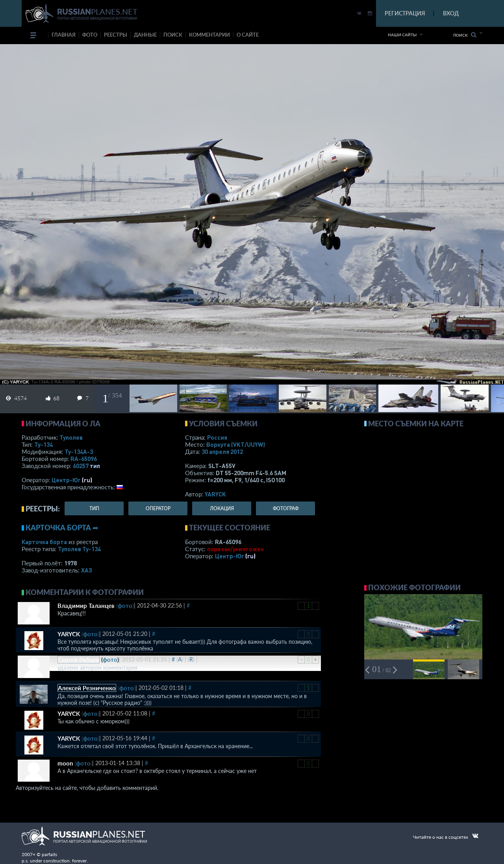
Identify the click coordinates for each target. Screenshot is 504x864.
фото (90, 35)
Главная (64, 35)
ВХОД (451, 13)
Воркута (236, 444)
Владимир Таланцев (86, 606)
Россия (217, 437)
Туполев (71, 437)
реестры (116, 35)
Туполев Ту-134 (79, 549)
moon (65, 763)
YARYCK (215, 494)
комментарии (209, 35)
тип (95, 466)
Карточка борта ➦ (62, 528)
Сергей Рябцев (79, 660)
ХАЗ (87, 570)
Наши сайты (402, 35)
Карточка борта (44, 542)
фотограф (286, 508)
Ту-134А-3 (79, 452)
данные (145, 35)
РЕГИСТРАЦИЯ (405, 13)
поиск (173, 35)
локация (222, 508)
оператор (158, 508)
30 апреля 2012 (222, 452)
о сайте (248, 35)
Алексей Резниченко (87, 688)
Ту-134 (44, 444)
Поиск (465, 35)
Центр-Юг (66, 480)
